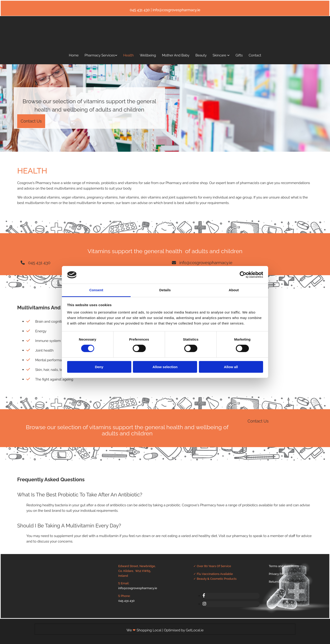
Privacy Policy (278, 574)
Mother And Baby (176, 55)
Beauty (201, 55)
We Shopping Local (144, 630)
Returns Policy (279, 582)
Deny (99, 367)
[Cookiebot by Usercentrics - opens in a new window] (243, 275)
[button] (31, 121)
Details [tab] (165, 290)
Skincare (220, 55)
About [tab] (234, 290)
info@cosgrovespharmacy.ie (138, 588)
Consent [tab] (96, 290)
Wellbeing (148, 55)
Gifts (239, 55)
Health (129, 55)
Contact (255, 55)
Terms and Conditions (284, 566)
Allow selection (165, 367)
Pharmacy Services (100, 55)
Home (74, 55)
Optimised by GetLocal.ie (184, 630)
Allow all (231, 367)
